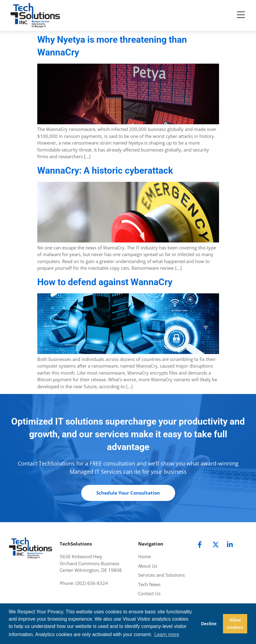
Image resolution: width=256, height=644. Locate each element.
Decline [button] (209, 624)
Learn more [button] (167, 634)
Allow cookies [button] (235, 624)
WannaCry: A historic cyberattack (105, 170)
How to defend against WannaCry (105, 282)
